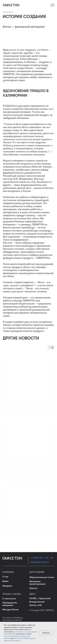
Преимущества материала (10, 604)
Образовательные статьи (42, 577)
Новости (33, 588)
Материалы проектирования (37, 583)
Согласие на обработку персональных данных (13, 619)
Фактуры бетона (10, 609)
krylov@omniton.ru (40, 562)
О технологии (9, 599)
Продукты (7, 586)
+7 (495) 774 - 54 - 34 (42, 558)
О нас (5, 577)
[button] (53, 5)
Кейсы (5, 581)
